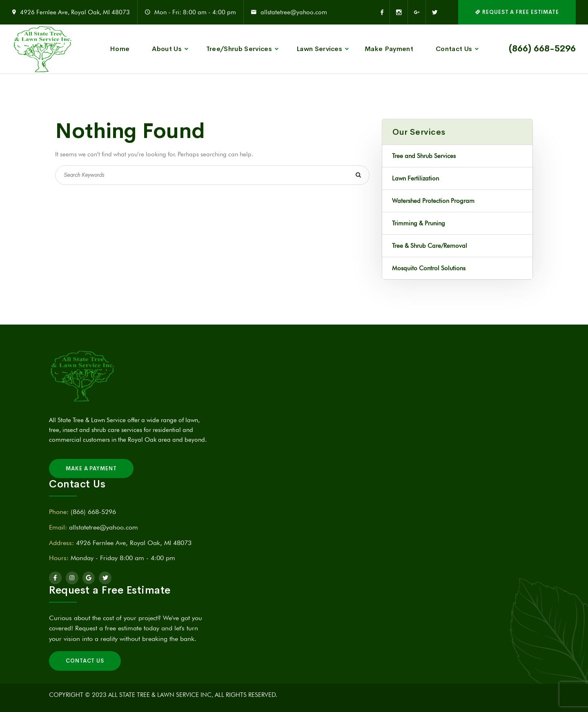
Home (120, 49)
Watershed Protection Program (433, 201)
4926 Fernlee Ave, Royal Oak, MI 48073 (75, 12)
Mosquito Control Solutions (429, 268)
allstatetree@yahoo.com (294, 12)
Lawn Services (319, 49)
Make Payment (389, 49)
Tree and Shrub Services (424, 156)
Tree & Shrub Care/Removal (430, 246)
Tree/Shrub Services (239, 49)
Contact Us (454, 49)
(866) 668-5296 (542, 49)
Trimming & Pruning (419, 223)
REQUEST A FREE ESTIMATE (517, 12)
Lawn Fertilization (415, 178)
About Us (167, 49)
